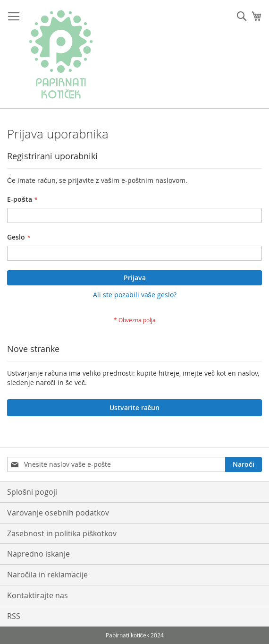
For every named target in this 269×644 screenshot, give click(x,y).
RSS (14, 616)
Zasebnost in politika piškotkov (62, 533)
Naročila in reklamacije (47, 575)
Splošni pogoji (32, 492)
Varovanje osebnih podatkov (58, 513)
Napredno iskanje (38, 554)
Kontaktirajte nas (38, 595)
